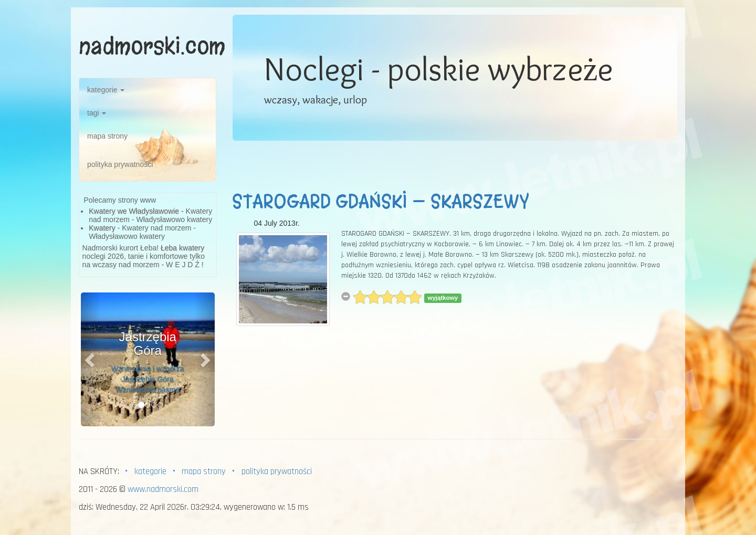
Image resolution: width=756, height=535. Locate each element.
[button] (91, 359)
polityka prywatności (120, 164)
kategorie (106, 90)
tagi (97, 113)
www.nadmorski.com (163, 489)
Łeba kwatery (182, 248)
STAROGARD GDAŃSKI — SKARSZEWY (381, 202)
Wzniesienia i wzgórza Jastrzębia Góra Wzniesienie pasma (148, 379)
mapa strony (107, 136)
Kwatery (102, 228)
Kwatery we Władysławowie (134, 211)
